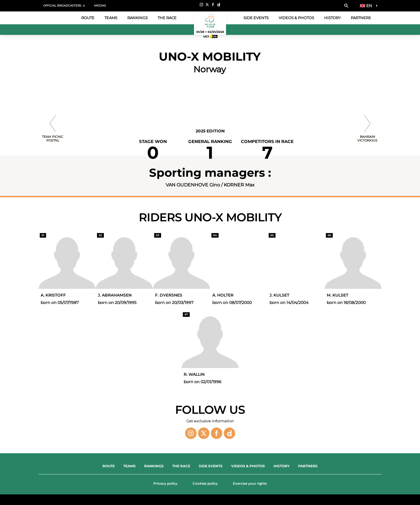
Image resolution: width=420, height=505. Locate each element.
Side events (256, 18)
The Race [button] (167, 18)
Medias (100, 6)
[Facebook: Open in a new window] (213, 5)
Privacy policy (165, 483)
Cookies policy (205, 483)
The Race (181, 466)
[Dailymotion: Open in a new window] (219, 5)
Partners (361, 18)
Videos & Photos (296, 18)
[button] (346, 6)
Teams (129, 466)
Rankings (137, 18)
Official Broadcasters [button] (62, 6)
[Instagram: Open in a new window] (201, 5)
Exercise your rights (250, 483)
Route (109, 466)
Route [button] (88, 18)
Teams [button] (111, 18)
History (332, 18)
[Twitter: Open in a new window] (207, 5)
